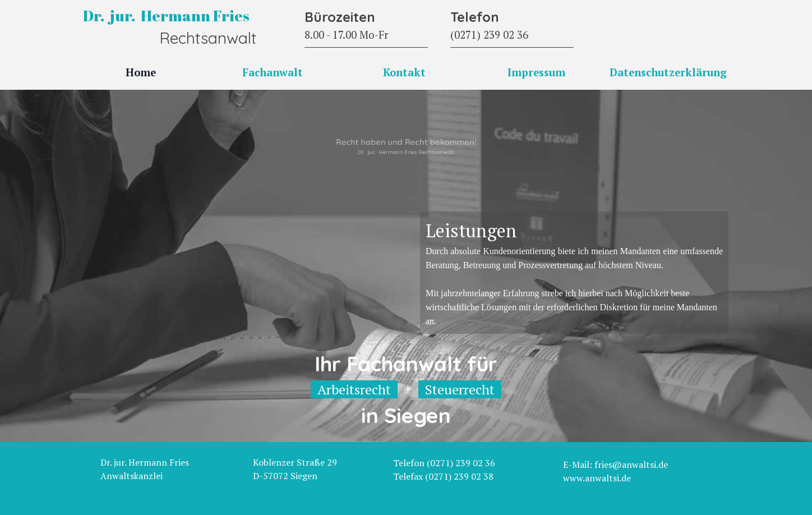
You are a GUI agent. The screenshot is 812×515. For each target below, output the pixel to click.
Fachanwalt (273, 72)
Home (141, 72)
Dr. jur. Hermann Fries (166, 16)
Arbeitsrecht (354, 389)
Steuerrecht (460, 389)
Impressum (536, 72)
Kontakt (404, 72)
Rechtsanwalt (208, 38)
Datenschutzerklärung (668, 72)
